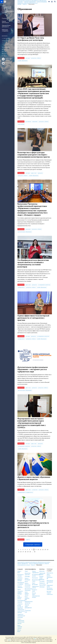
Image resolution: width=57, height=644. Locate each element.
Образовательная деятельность (6, 26)
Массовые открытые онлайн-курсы (50, 593)
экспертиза (35, 490)
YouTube (5, 52)
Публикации (42, 587)
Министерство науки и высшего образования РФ (50, 576)
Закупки (19, 589)
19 (28, 552)
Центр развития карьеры (27, 593)
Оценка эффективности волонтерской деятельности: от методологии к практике (33, 318)
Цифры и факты (19, 572)
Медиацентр (42, 583)
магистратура (21, 124)
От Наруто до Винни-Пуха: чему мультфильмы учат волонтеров (31, 39)
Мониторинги (35, 578)
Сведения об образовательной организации (21, 616)
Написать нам (8, 63)
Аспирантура (27, 587)
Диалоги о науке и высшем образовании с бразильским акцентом (34, 478)
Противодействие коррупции (21, 601)
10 (38, 550)
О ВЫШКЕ (20, 569)
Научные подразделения (23, 563)
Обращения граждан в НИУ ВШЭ (20, 593)
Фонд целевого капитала (20, 597)
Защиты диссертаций (35, 584)
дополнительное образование (25, 232)
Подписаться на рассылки (9, 59)
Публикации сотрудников (5, 30)
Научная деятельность (5, 22)
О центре (4, 18)
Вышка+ (26, 582)
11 (41, 550)
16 (21, 552)
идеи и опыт (34, 173)
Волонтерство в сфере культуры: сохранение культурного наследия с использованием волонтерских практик (34, 155)
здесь (35, 639)
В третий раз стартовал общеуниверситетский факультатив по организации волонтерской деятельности (33, 524)
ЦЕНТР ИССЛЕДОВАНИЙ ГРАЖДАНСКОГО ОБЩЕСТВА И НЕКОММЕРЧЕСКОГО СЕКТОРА (8, 9)
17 (23, 552)
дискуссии (40, 173)
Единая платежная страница (20, 627)
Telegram (5, 56)
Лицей (26, 571)
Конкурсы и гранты (35, 590)
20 (30, 552)
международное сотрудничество (25, 492)
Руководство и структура (21, 575)
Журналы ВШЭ (42, 585)
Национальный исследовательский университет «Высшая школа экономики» (34, 562)
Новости (33, 565)
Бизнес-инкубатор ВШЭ (27, 598)
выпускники (35, 122)
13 (45, 550)
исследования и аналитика (44, 285)
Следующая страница (33, 544)
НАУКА (34, 569)
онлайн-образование (23, 61)
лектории (28, 58)
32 (35, 552)
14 (48, 550)
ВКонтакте (6, 50)
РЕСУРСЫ (42, 569)
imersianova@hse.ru (6, 41)
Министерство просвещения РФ (50, 582)
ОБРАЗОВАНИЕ (29, 569)
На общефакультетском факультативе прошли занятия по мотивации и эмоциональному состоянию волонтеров (33, 263)
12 (43, 550)
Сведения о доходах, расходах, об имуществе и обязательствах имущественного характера (21, 608)
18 (26, 552)
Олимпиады (27, 576)
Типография (42, 581)
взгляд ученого (21, 287)
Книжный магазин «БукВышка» (42, 578)
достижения (28, 122)
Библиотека (42, 571)
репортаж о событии (36, 58)
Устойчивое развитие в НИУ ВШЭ (20, 579)
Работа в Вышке (19, 631)
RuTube (5, 54)
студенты (28, 540)
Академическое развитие (35, 587)
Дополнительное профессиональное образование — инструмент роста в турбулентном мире (33, 369)
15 (19, 552)
